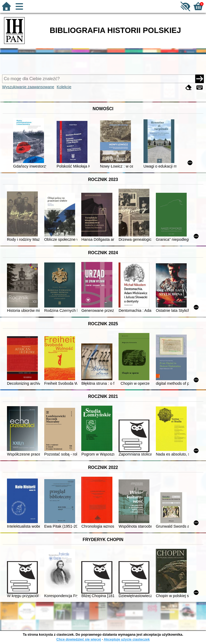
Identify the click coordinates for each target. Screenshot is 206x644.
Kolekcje (64, 87)
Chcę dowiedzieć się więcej (79, 639)
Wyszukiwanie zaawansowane (28, 87)
